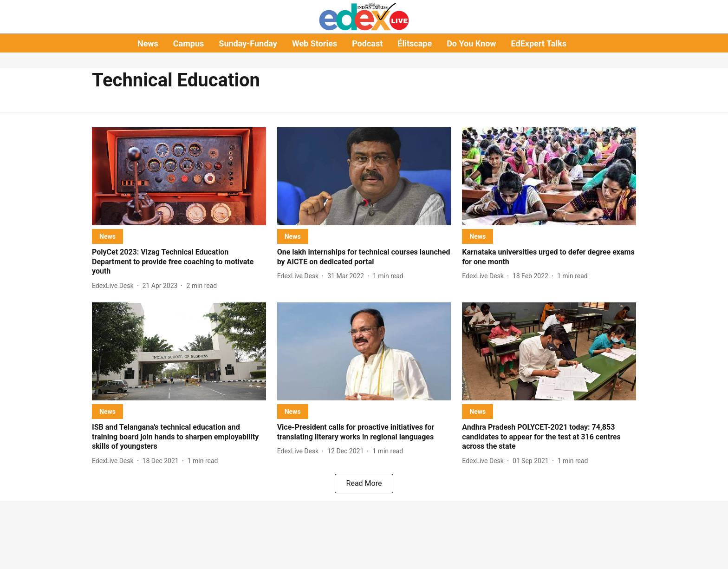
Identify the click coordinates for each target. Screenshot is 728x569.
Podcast (367, 43)
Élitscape (415, 43)
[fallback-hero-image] (179, 176)
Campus (188, 43)
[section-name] (107, 236)
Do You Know (471, 43)
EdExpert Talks (539, 43)
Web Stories (315, 43)
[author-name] (115, 286)
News (148, 43)
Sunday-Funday (248, 43)
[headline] (179, 262)
